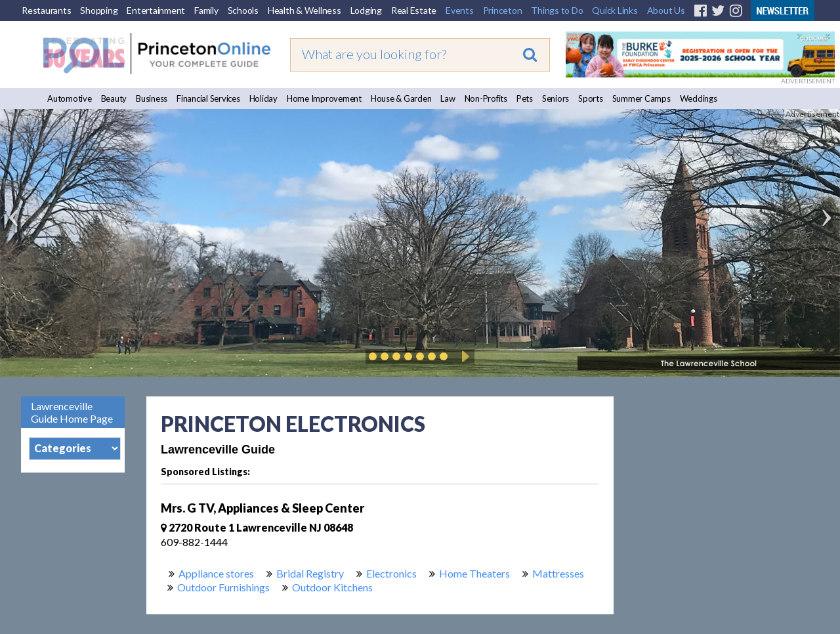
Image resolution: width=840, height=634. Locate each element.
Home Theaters (474, 573)
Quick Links (615, 10)
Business (152, 98)
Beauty (114, 98)
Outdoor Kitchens (332, 587)
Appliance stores (216, 573)
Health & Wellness (304, 10)
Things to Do (557, 10)
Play (463, 356)
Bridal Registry (310, 573)
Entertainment (156, 10)
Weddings (699, 98)
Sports (591, 98)
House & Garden (401, 98)
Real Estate (414, 10)
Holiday (263, 98)
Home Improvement (324, 98)
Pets (525, 98)
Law (448, 98)
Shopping (99, 10)
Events (460, 10)
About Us (666, 10)
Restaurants (46, 10)
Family (206, 10)
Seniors (556, 98)
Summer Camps (641, 98)
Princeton (503, 10)
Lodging (366, 10)
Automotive (70, 98)
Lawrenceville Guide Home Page (72, 412)
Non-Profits (486, 98)
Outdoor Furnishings (223, 587)
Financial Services (208, 98)
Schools (243, 10)
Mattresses (558, 573)
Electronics (391, 573)
